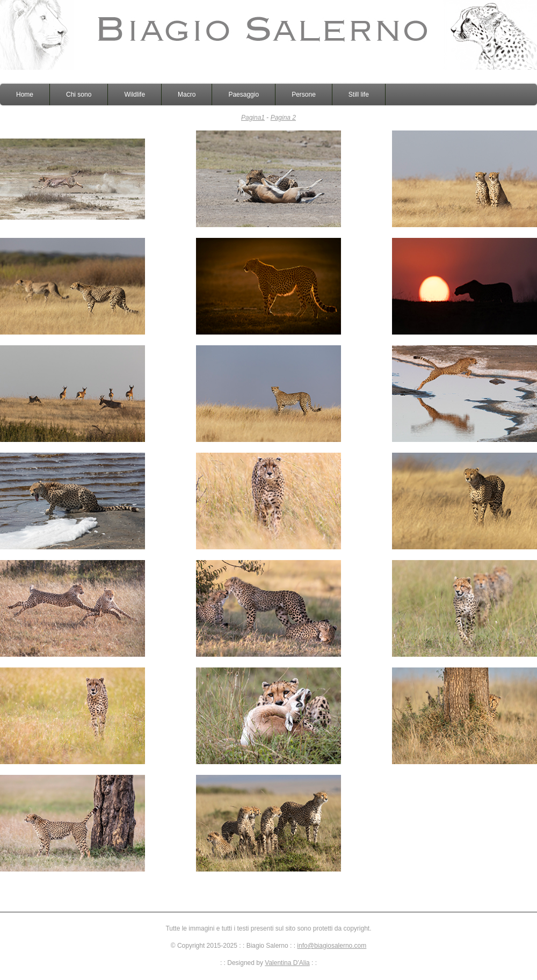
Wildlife (135, 95)
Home (25, 95)
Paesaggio (244, 95)
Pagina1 (253, 118)
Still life (359, 95)
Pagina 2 (283, 118)
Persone (304, 95)
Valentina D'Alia (287, 963)
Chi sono (79, 95)
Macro (187, 95)
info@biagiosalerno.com (332, 946)
